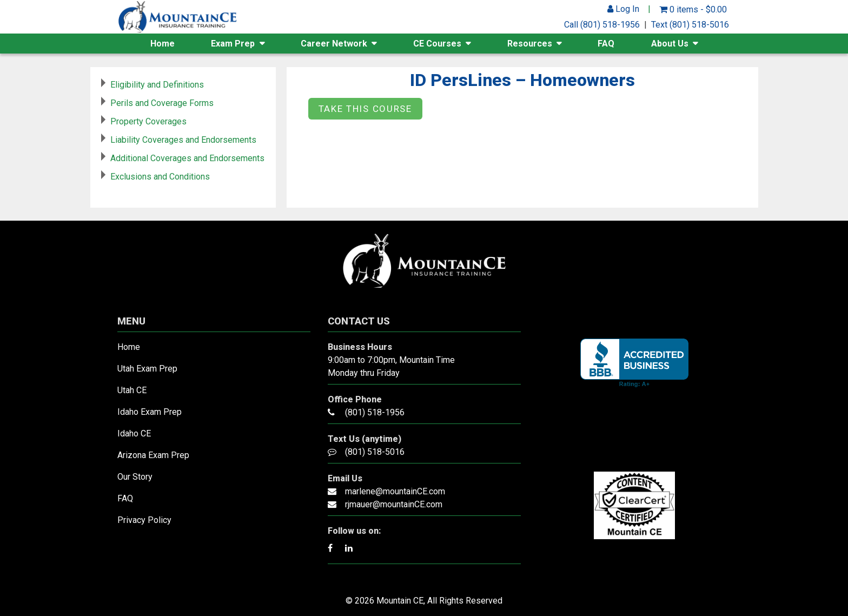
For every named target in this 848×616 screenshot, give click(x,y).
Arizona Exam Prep (153, 455)
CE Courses (437, 44)
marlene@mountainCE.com (395, 491)
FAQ (606, 44)
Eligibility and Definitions (157, 85)
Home (163, 44)
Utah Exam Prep (147, 369)
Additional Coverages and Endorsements (187, 158)
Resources (530, 44)
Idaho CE (134, 433)
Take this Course (365, 109)
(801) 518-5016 (375, 452)
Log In (623, 9)
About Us (670, 44)
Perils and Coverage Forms (162, 103)
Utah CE (132, 390)
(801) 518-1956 (375, 412)
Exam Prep (233, 44)
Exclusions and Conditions (160, 177)
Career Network (334, 44)
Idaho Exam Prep (150, 412)
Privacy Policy (144, 520)
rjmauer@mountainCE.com (394, 504)
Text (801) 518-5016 (690, 25)
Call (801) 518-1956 (602, 25)
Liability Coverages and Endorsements (183, 140)
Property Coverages (148, 121)
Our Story (135, 477)
